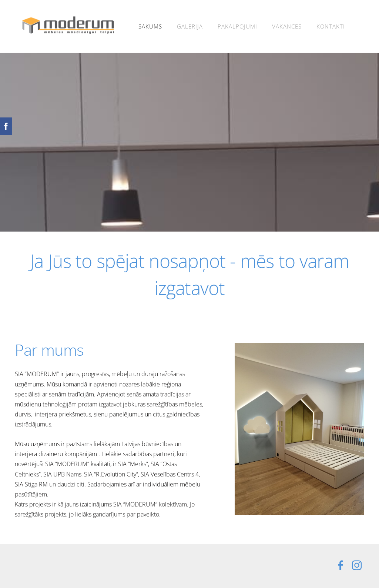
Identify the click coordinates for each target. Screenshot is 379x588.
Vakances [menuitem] (287, 26)
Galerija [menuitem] (190, 26)
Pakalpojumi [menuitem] (237, 26)
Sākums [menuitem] (150, 26)
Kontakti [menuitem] (331, 26)
